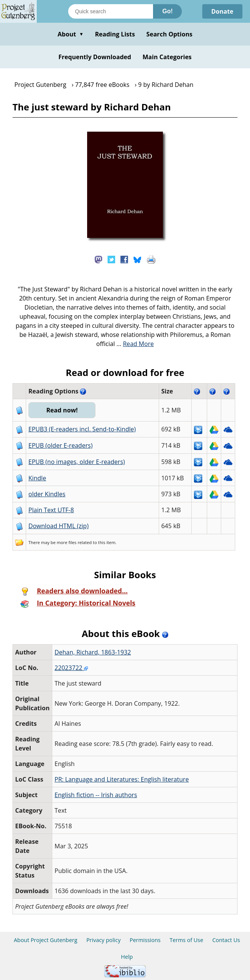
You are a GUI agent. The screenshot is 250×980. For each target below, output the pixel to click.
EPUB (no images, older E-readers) (77, 462)
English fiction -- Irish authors (96, 795)
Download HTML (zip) (59, 526)
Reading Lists (115, 34)
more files (67, 542)
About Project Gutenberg (45, 940)
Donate (222, 11)
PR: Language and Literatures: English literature (122, 779)
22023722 (71, 668)
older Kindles (47, 494)
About (71, 34)
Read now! (62, 410)
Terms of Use (187, 940)
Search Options (169, 34)
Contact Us (226, 940)
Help (127, 957)
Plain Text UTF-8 (51, 510)
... (135, 344)
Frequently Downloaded (95, 57)
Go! (167, 11)
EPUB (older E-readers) (60, 445)
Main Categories (167, 57)
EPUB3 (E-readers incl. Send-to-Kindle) (82, 429)
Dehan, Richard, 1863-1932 (93, 652)
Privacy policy (104, 940)
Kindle (37, 478)
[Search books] (111, 11)
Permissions (145, 940)
